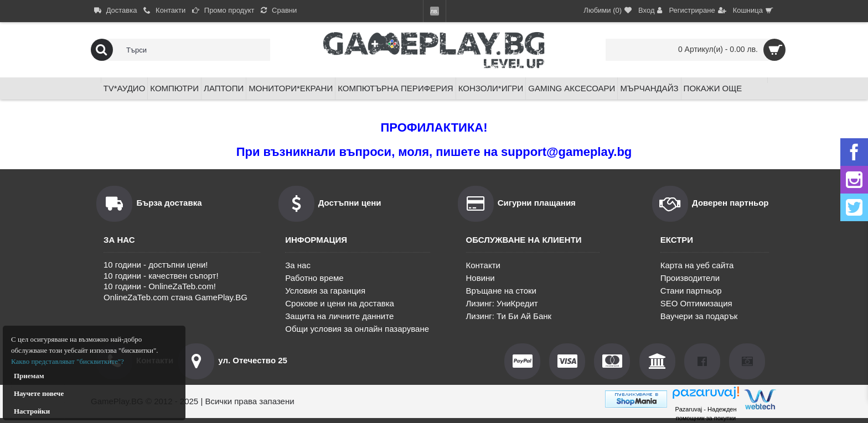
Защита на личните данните (339, 316)
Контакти (483, 265)
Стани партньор (691, 291)
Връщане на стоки (501, 291)
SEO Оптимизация (696, 303)
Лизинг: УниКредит (502, 303)
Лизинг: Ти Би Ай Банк (509, 316)
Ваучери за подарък (699, 316)
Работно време (314, 278)
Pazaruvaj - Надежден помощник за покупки (706, 414)
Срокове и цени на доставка (340, 303)
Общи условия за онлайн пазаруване (357, 329)
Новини (480, 278)
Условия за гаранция (325, 291)
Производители (690, 278)
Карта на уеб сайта (697, 265)
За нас (298, 265)
